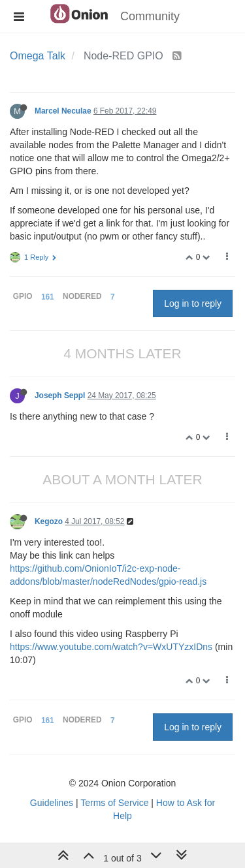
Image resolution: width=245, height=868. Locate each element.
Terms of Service (114, 803)
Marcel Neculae (63, 111)
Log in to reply (193, 303)
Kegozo (49, 521)
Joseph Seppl (60, 395)
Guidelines (52, 803)
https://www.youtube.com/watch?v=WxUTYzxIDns (111, 647)
